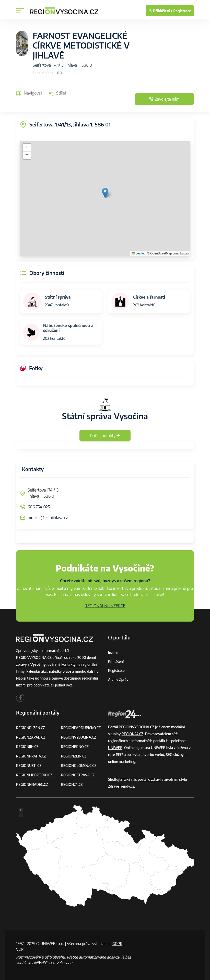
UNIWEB (115, 748)
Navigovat (29, 93)
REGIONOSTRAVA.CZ (78, 775)
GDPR (118, 943)
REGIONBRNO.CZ (75, 747)
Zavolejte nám (163, 99)
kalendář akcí (37, 671)
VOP (20, 949)
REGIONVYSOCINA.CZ (79, 737)
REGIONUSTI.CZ (29, 766)
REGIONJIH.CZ (27, 747)
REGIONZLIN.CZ (74, 756)
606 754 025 (39, 507)
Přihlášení (116, 662)
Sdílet (57, 93)
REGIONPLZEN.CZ (31, 728)
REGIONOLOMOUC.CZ (79, 766)
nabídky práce (61, 671)
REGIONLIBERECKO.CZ (34, 775)
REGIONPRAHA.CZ (31, 756)
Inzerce (114, 653)
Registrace (182, 11)
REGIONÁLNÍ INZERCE (105, 606)
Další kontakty (105, 436)
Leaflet (138, 253)
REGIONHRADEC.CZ (32, 784)
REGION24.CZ (72, 784)
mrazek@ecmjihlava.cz (48, 518)
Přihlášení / (160, 11)
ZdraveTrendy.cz (121, 786)
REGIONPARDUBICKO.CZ (81, 728)
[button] (105, 193)
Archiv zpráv (118, 679)
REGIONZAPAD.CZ (31, 737)
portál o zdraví (149, 779)
